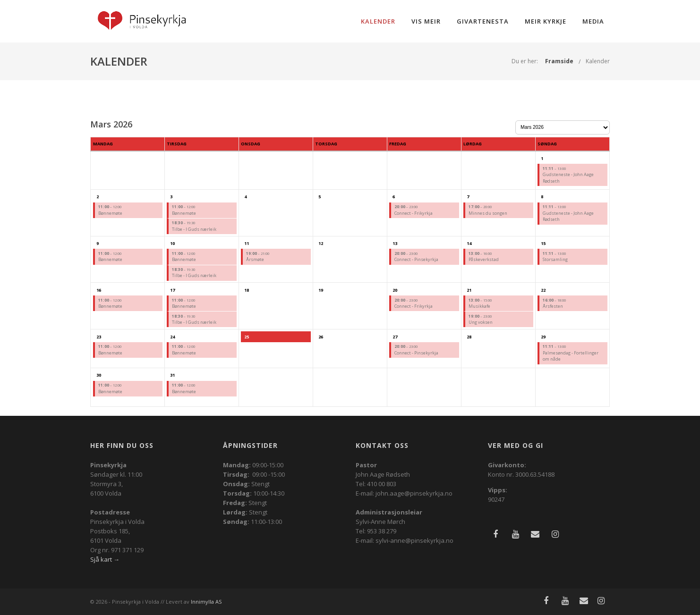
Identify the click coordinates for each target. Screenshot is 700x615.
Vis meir (426, 21)
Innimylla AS (206, 602)
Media (593, 21)
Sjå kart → (105, 559)
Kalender (378, 21)
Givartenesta (483, 21)
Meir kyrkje (546, 21)
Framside (559, 61)
